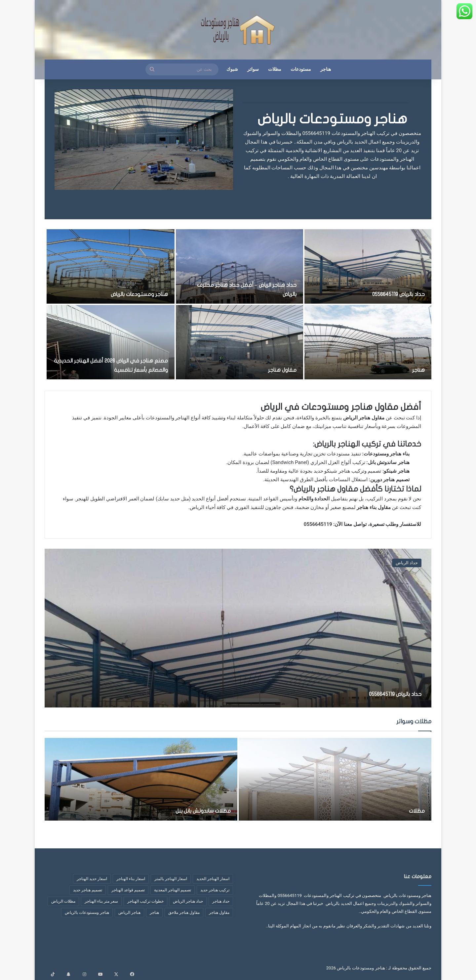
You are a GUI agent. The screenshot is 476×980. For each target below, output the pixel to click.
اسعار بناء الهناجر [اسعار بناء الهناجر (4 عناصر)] (131, 879)
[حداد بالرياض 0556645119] (368, 266)
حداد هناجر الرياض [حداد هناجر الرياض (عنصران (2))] (188, 901)
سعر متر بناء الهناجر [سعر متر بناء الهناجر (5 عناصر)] (101, 901)
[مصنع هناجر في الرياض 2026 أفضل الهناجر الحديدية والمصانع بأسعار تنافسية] (111, 342)
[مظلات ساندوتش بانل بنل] (141, 779)
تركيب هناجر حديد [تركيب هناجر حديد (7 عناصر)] (215, 890)
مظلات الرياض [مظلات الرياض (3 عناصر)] (63, 901)
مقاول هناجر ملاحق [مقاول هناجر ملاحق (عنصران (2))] (184, 913)
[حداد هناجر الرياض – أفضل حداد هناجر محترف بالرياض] (239, 266)
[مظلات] (335, 779)
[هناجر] (368, 342)
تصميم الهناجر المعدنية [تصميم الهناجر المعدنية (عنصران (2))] (173, 890)
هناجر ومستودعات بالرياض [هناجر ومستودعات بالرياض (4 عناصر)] (87, 913)
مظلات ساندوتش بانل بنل (189, 810)
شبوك (232, 69)
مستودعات (301, 69)
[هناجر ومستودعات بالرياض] (111, 266)
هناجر (326, 69)
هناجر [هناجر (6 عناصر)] (154, 913)
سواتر (253, 69)
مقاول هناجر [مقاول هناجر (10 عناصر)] (219, 913)
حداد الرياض (407, 563)
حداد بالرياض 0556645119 (389, 294)
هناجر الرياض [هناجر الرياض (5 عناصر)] (129, 913)
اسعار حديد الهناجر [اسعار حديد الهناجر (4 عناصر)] (92, 879)
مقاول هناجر (278, 370)
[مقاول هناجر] (239, 342)
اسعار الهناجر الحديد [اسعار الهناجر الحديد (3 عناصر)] (213, 879)
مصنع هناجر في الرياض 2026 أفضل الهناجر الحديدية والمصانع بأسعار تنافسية (118, 360)
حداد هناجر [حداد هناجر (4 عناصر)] (221, 901)
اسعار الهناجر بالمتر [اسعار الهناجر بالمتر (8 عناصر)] (171, 879)
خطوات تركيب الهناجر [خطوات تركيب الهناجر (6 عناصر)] (145, 901)
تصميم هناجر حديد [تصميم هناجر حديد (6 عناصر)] (88, 890)
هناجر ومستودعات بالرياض (332, 119)
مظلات (275, 69)
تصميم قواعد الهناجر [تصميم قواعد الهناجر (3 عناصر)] (128, 890)
